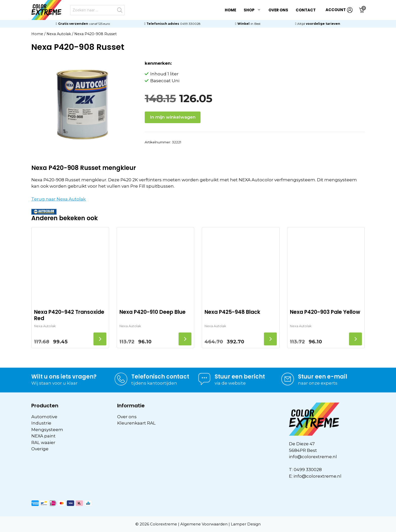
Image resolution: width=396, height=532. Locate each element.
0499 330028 (190, 24)
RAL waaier (43, 442)
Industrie (41, 423)
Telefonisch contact (160, 377)
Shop (254, 10)
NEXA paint (43, 436)
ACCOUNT (339, 10)
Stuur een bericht (240, 377)
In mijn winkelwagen (173, 117)
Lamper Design (246, 524)
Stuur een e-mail (323, 377)
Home (230, 10)
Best (257, 24)
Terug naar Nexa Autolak (58, 199)
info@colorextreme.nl (313, 457)
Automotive (44, 417)
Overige (40, 449)
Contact (306, 10)
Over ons (278, 10)
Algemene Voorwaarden (204, 524)
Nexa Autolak (59, 34)
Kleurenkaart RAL (136, 423)
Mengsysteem (47, 430)
